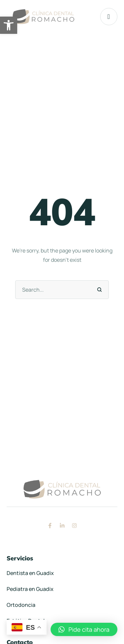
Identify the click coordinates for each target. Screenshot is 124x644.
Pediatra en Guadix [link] (30, 589)
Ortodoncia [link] (21, 605)
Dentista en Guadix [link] (30, 573)
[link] (9, 25)
